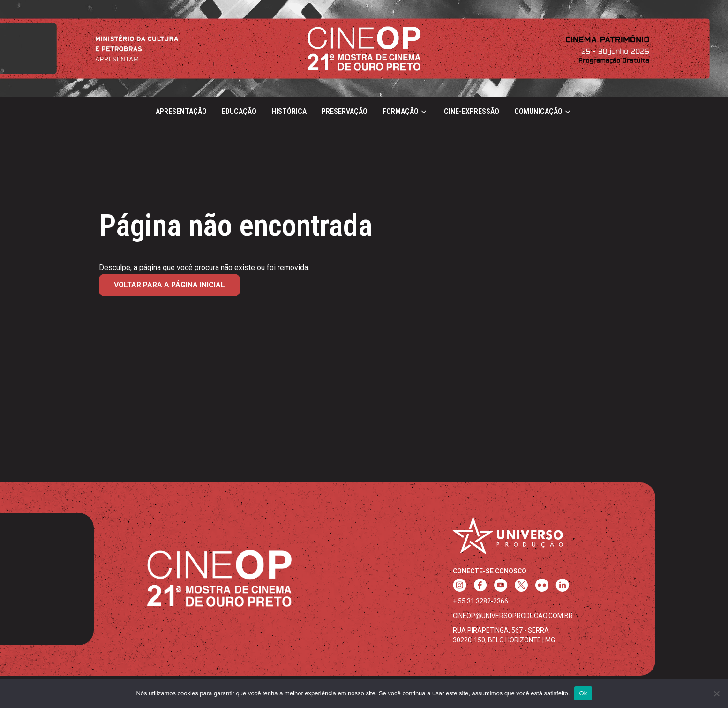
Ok (583, 693)
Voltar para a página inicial (169, 285)
